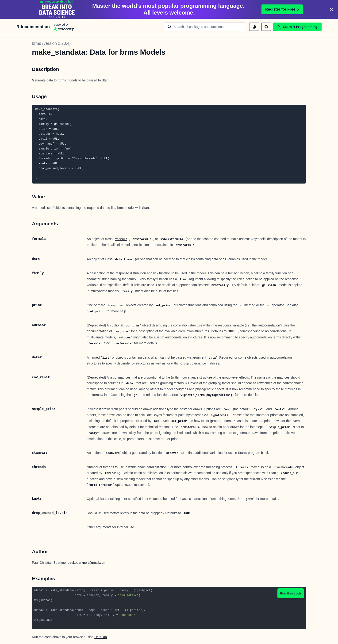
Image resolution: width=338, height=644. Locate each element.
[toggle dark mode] (254, 27)
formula (121, 239)
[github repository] (266, 27)
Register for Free (282, 9)
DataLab (101, 637)
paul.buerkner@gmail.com (87, 563)
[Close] (331, 9)
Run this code (291, 593)
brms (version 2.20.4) (51, 43)
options (140, 485)
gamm (249, 499)
